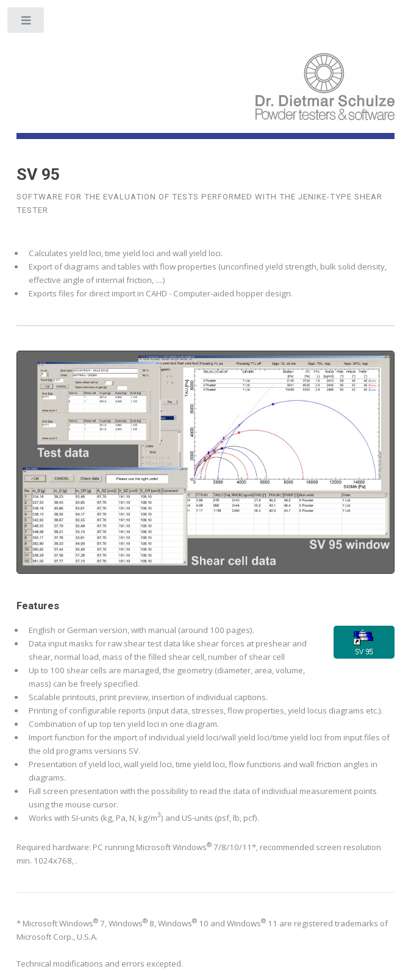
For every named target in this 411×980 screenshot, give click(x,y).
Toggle (27, 23)
